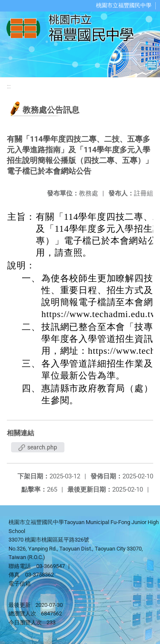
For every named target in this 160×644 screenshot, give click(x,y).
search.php (38, 447)
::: (9, 86)
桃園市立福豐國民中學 (124, 5)
